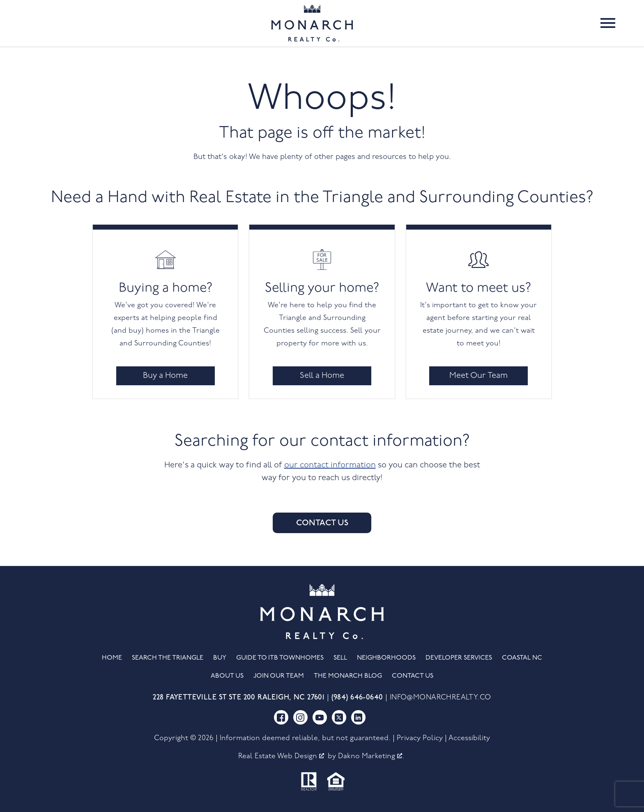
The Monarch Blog (348, 676)
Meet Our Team (478, 376)
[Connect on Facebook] (281, 717)
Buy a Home (165, 376)
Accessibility (469, 738)
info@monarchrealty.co (440, 698)
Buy (220, 658)
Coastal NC (522, 658)
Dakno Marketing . (371, 756)
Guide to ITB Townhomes (280, 658)
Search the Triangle (168, 658)
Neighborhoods (386, 658)
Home (112, 658)
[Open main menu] (608, 23)
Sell (340, 658)
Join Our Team (279, 676)
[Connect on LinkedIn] (358, 717)
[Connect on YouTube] (320, 717)
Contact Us (322, 523)
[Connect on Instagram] (300, 717)
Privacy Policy (420, 738)
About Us (227, 676)
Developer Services (459, 658)
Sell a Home (322, 376)
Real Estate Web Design (281, 756)
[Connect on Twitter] (339, 717)
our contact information (330, 465)
